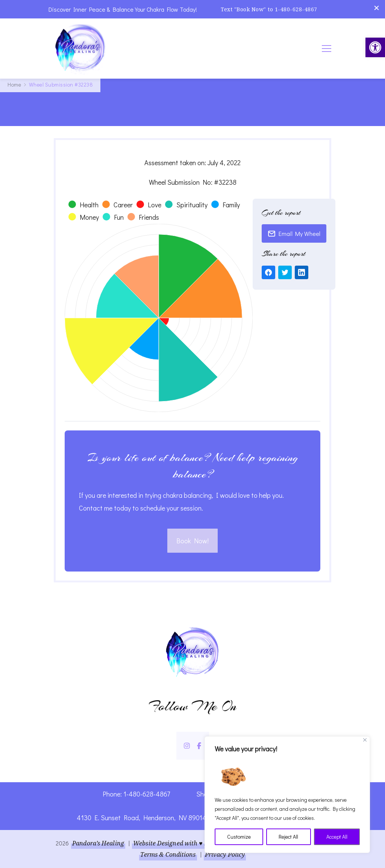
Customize (239, 837)
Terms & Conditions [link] (168, 854)
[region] (287, 795)
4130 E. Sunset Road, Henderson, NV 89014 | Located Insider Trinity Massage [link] (193, 818)
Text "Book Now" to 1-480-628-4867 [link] (269, 9)
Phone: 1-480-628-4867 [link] (136, 794)
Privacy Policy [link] (225, 854)
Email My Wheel (294, 233)
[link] (375, 47)
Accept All (337, 837)
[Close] (365, 740)
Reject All (288, 837)
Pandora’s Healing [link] (98, 843)
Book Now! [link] (192, 541)
